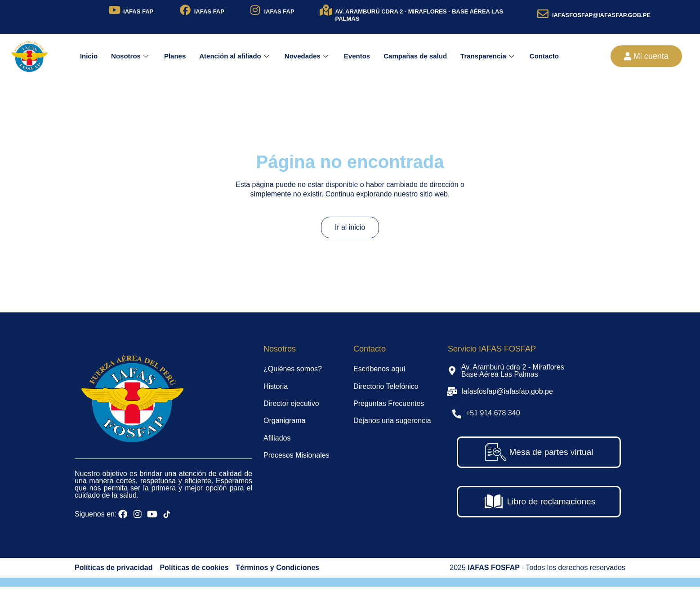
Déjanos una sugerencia (392, 421)
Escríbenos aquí (379, 369)
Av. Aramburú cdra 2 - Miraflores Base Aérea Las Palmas (513, 371)
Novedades (308, 56)
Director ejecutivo (291, 403)
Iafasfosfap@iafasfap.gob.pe (507, 391)
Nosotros (131, 56)
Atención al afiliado (235, 56)
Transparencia (488, 56)
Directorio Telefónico (386, 386)
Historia (276, 386)
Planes (175, 56)
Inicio (89, 56)
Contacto (544, 56)
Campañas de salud (415, 56)
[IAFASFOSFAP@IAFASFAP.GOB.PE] (543, 14)
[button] (646, 56)
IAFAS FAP (138, 11)
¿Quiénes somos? (293, 369)
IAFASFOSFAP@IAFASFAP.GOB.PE (601, 15)
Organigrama (284, 421)
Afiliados (277, 438)
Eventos (357, 56)
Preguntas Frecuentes (389, 403)
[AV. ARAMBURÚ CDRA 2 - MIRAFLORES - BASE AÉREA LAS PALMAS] (326, 10)
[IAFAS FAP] (114, 10)
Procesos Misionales (296, 455)
